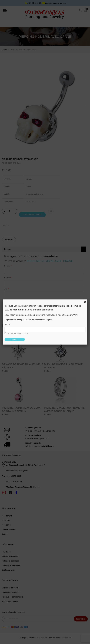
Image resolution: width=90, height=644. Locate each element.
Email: (8, 325)
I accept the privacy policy (17, 333)
